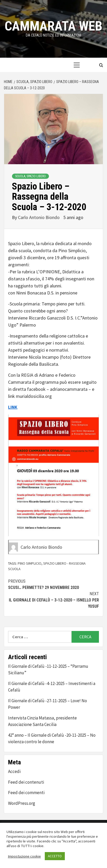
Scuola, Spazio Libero (30, 176)
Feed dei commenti (26, 793)
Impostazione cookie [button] (24, 856)
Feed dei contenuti (26, 782)
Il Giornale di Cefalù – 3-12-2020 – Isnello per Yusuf (53, 600)
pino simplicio (30, 563)
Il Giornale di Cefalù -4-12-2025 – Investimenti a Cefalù (52, 687)
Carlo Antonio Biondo (39, 217)
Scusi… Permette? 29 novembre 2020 (53, 584)
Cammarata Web (53, 26)
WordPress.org (22, 803)
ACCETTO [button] (55, 856)
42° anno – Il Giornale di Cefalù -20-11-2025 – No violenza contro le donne (52, 739)
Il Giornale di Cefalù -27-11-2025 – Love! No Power (48, 704)
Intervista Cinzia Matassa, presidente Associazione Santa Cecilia (42, 721)
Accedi (14, 771)
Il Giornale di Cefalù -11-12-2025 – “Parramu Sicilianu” (48, 670)
